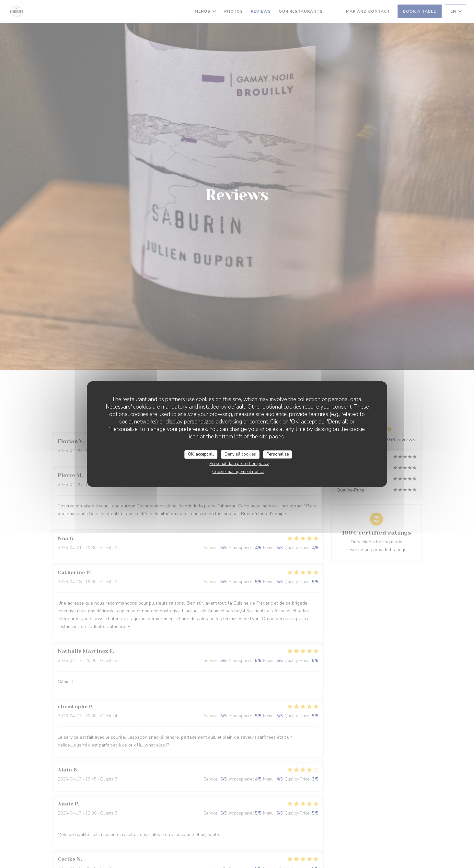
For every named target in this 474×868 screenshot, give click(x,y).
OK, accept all (201, 454)
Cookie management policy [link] (238, 472)
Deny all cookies (240, 454)
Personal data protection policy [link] (239, 464)
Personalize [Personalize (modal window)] (277, 454)
